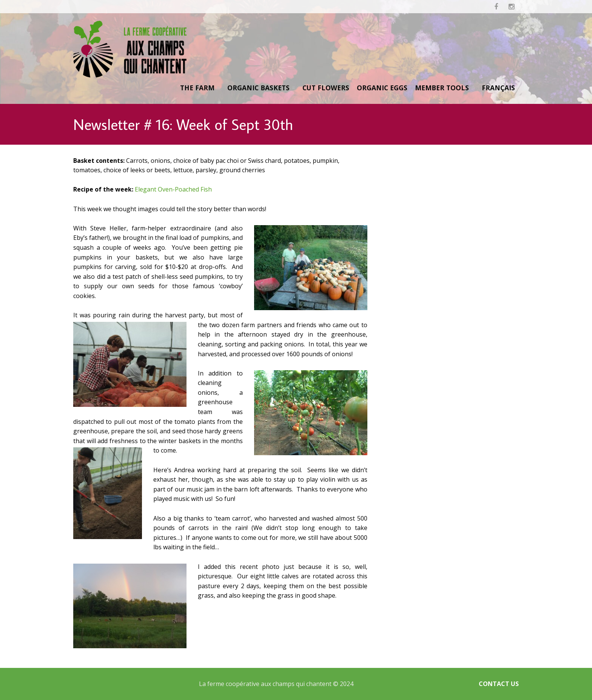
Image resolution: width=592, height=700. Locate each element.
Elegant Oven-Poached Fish (173, 189)
